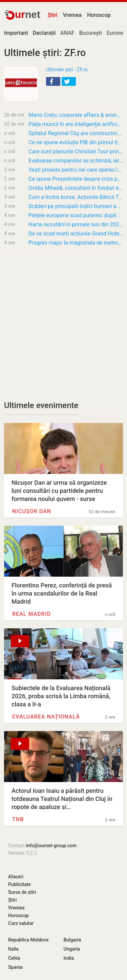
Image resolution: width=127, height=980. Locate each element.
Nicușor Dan (32, 511)
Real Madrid (31, 614)
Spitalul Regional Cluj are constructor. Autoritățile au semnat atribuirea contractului (76, 133)
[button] (53, 81)
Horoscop (99, 15)
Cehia (14, 958)
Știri (53, 15)
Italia (13, 949)
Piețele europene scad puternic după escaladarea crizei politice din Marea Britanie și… (76, 215)
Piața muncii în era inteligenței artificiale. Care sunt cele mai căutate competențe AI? (76, 124)
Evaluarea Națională (46, 717)
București (91, 33)
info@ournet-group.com (51, 846)
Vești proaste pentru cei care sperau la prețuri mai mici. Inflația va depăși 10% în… (76, 170)
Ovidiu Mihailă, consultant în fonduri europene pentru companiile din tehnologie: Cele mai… (76, 188)
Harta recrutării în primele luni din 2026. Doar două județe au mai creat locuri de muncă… (76, 224)
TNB (18, 819)
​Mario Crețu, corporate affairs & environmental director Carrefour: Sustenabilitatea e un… (76, 115)
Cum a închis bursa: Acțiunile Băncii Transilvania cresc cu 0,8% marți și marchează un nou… (76, 197)
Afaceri (16, 877)
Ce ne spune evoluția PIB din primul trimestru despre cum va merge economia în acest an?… (76, 142)
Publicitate (19, 884)
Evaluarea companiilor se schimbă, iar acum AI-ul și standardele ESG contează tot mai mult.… (76, 161)
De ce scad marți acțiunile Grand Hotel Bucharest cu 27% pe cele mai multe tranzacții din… (76, 234)
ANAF (67, 33)
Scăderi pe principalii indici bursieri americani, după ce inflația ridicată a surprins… (76, 206)
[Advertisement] (63, 321)
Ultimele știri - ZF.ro (67, 70)
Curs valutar (21, 923)
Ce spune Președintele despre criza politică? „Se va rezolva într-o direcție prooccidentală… (76, 179)
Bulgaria (72, 940)
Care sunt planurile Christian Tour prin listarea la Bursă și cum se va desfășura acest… (76, 152)
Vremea (72, 15)
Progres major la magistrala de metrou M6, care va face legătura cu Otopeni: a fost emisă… (76, 243)
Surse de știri (22, 892)
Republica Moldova (28, 940)
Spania (15, 967)
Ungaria (72, 949)
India (69, 958)
